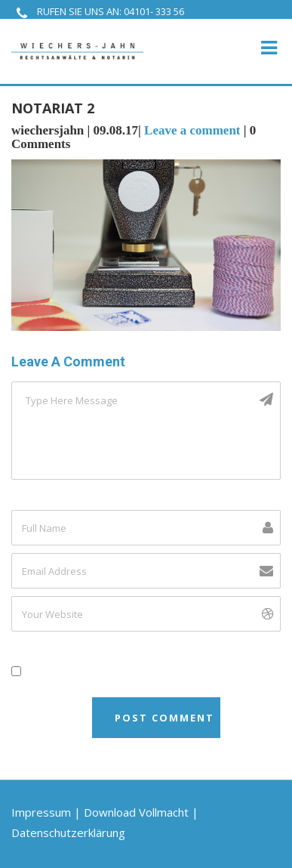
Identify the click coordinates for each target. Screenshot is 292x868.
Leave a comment (192, 130)
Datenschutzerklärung (68, 832)
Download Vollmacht (136, 812)
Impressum (41, 812)
